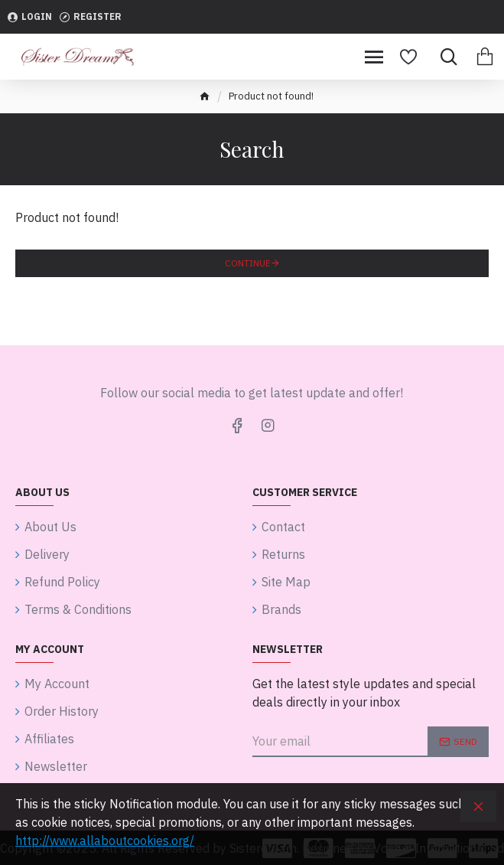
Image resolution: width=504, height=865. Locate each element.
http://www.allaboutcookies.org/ (105, 841)
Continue (248, 263)
